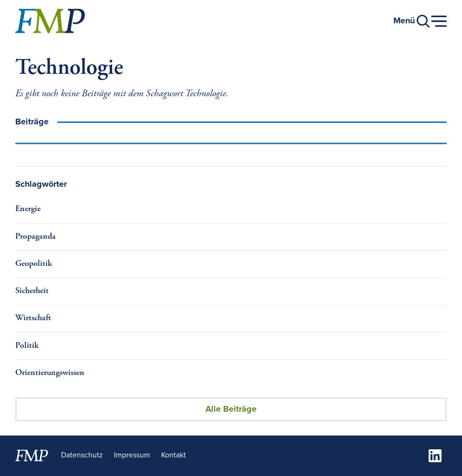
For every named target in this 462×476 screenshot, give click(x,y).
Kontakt (174, 455)
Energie (28, 209)
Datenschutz (82, 455)
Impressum (132, 455)
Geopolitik (34, 264)
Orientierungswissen (50, 373)
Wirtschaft (33, 318)
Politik (27, 346)
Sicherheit (32, 291)
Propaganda (36, 237)
